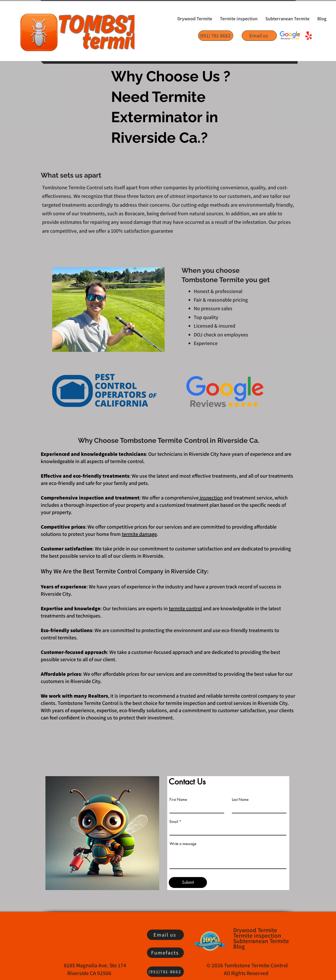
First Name (178, 800)
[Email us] (259, 36)
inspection (211, 498)
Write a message (183, 844)
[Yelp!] (309, 36)
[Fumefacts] (165, 953)
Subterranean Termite (261, 941)
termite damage (139, 534)
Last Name (240, 800)
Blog (239, 947)
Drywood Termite (255, 930)
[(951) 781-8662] (216, 36)
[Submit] (188, 882)
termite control (185, 608)
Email (174, 822)
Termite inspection (257, 936)
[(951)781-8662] (165, 972)
